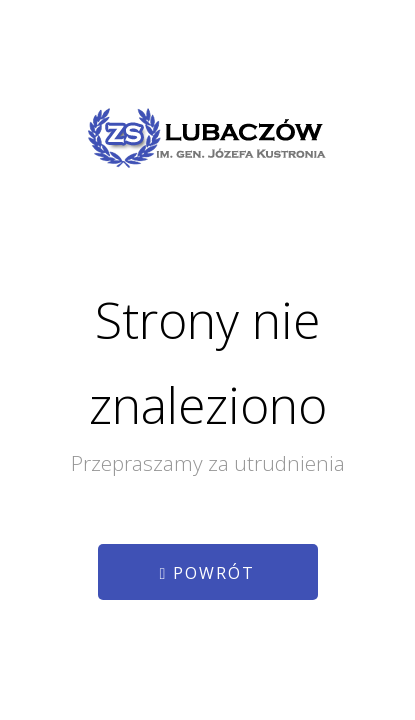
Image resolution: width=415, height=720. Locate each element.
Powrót (208, 573)
